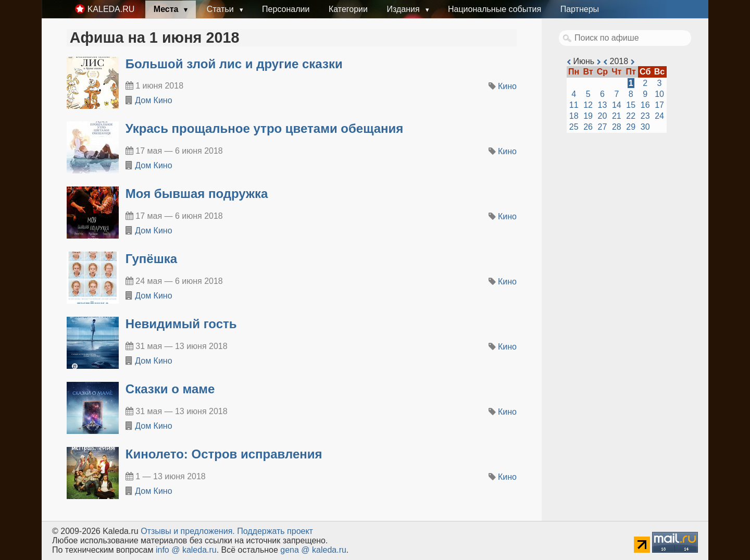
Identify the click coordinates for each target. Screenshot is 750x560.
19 (588, 116)
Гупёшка (151, 259)
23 (645, 116)
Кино (507, 86)
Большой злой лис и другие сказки (234, 64)
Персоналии (286, 9)
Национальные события (495, 9)
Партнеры (580, 9)
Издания (404, 9)
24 (659, 116)
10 (659, 94)
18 (574, 116)
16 (645, 105)
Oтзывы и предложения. (188, 531)
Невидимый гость (181, 324)
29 (631, 127)
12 (588, 105)
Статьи (221, 9)
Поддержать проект (275, 531)
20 (603, 116)
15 (631, 105)
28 (617, 127)
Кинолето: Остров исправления (224, 454)
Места (167, 9)
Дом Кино (153, 100)
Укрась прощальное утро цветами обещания (265, 128)
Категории (348, 9)
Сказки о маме (170, 389)
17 (659, 105)
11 (574, 105)
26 (588, 127)
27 (603, 127)
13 (603, 105)
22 (631, 116)
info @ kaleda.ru (186, 550)
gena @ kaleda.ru (313, 550)
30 (645, 127)
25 (574, 127)
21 (617, 116)
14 (617, 105)
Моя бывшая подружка (197, 194)
